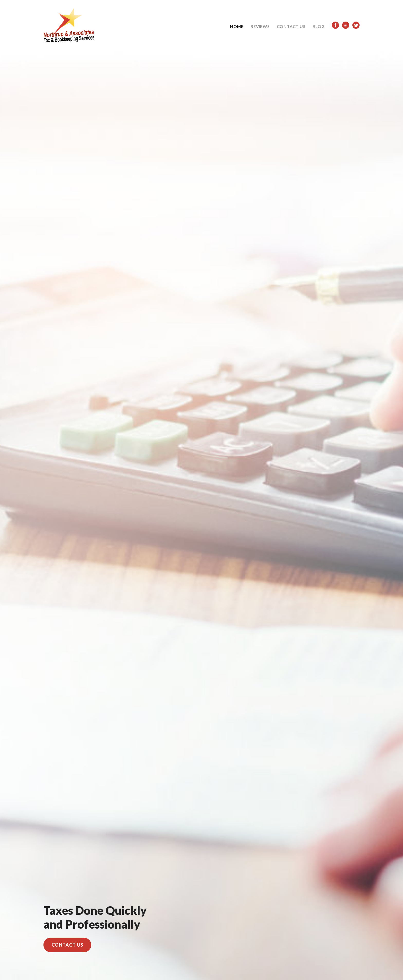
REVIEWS (260, 26)
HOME (237, 26)
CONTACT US (291, 26)
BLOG (319, 26)
